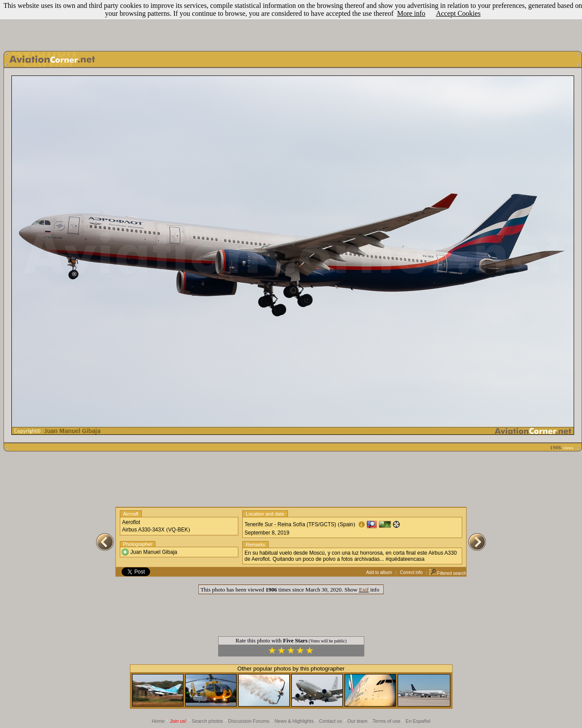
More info (411, 13)
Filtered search (447, 573)
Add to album (379, 572)
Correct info (411, 572)
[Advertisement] (291, 23)
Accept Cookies (458, 13)
